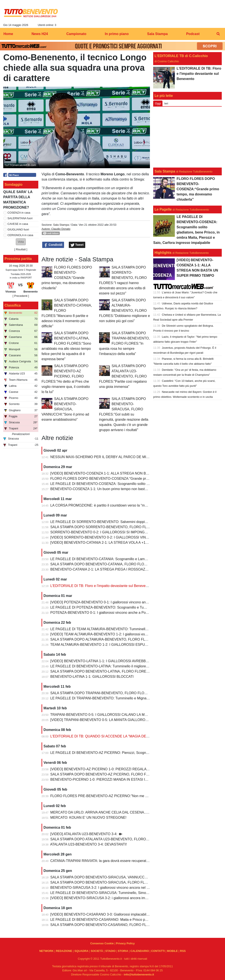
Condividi (53, 245)
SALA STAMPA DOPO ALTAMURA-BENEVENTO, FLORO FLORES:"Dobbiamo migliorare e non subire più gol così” (125, 311)
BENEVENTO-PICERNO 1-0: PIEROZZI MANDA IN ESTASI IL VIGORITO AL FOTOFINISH (121, 779)
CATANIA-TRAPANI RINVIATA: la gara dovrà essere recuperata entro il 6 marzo (112, 861)
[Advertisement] (188, 137)
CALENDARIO (140, 951)
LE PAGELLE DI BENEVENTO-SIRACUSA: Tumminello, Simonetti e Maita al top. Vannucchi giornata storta (133, 893)
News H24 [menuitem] (40, 34)
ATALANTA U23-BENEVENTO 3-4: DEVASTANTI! (89, 844)
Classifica (13, 305)
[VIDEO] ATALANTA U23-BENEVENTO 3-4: (84, 834)
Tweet (77, 245)
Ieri (166, 103)
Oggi (158, 103)
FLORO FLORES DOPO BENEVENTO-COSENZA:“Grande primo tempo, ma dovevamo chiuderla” (67, 278)
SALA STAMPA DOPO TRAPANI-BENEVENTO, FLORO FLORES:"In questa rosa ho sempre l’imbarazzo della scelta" (124, 343)
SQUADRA (81, 951)
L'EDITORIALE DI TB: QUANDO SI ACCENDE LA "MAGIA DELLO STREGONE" (112, 736)
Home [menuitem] (8, 34)
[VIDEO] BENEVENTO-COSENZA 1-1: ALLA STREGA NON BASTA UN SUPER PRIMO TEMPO (125, 473)
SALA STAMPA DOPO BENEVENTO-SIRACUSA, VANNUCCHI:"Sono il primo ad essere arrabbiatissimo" (65, 409)
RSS (183, 951)
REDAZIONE (64, 951)
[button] (21, 242)
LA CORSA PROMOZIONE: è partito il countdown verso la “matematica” (106, 505)
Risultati (21, 249)
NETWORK (47, 951)
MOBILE (172, 951)
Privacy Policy (125, 943)
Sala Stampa (61, 225)
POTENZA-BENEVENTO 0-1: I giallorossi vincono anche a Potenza (102, 613)
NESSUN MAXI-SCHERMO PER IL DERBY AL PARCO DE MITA (100, 457)
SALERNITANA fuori (20, 218)
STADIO (110, 951)
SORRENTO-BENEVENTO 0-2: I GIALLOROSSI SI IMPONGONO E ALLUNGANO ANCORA (122, 532)
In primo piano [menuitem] (117, 34)
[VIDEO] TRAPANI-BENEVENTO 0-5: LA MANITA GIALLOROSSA (102, 720)
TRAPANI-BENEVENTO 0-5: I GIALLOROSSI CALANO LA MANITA (102, 715)
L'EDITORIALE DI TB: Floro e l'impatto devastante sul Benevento (100, 586)
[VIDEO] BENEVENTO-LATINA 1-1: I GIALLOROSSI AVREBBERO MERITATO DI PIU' (117, 661)
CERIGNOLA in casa (20, 235)
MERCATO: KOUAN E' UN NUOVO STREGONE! (88, 818)
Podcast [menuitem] (193, 34)
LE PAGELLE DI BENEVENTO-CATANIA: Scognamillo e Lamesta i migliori (108, 559)
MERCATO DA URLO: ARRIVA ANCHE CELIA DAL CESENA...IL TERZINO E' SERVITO (118, 812)
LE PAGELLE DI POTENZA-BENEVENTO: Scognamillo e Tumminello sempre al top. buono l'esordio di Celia (134, 607)
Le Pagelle (163, 209)
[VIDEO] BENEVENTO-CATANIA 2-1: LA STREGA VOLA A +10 (99, 543)
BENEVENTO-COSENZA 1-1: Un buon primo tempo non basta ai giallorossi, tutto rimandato (121, 489)
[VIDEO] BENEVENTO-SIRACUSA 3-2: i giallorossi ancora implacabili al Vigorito (112, 898)
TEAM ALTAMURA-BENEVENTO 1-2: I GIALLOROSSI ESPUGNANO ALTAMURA (113, 645)
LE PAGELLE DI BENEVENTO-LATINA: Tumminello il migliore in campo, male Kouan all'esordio (124, 666)
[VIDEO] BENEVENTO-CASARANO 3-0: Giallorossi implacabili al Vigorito (107, 914)
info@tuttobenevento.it (139, 974)
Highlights (163, 253)
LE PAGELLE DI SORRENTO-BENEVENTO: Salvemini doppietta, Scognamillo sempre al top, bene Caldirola (134, 522)
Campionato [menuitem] (76, 34)
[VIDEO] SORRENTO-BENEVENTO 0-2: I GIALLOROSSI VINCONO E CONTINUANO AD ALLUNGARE (131, 537)
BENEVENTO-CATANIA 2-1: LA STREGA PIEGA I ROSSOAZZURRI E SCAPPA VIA (115, 569)
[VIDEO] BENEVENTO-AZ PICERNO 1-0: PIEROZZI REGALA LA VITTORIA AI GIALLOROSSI (123, 769)
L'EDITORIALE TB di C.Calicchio (181, 56)
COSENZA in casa (19, 213)
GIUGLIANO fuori (18, 229)
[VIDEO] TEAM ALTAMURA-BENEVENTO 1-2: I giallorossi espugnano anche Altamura (117, 634)
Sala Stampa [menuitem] (157, 34)
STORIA (123, 951)
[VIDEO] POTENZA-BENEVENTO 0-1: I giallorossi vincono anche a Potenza (109, 602)
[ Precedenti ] (21, 296)
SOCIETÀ (97, 951)
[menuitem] (218, 34)
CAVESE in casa (18, 224)
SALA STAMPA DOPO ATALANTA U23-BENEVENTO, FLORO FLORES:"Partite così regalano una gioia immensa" (123, 376)
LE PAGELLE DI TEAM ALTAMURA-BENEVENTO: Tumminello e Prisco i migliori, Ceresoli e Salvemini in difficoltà (138, 629)
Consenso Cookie (102, 943)
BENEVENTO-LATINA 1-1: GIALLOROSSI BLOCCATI (92, 677)
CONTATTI (158, 951)
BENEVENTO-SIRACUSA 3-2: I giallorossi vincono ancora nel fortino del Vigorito (112, 888)
